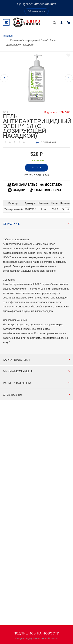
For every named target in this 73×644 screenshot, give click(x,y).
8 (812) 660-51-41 (27, 4)
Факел (7, 112)
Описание (37, 224)
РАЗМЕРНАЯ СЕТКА (37, 383)
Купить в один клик (36, 175)
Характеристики (37, 360)
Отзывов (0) (37, 395)
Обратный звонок (37, 11)
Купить (36, 168)
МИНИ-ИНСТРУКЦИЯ (37, 371)
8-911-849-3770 (47, 4)
